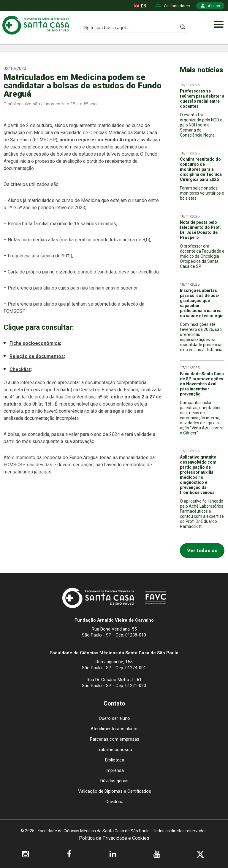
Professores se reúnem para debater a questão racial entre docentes (202, 99)
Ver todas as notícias (202, 553)
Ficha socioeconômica (35, 343)
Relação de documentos (37, 356)
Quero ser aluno (114, 718)
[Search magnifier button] (183, 27)
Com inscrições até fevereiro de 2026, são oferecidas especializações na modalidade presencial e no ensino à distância (201, 337)
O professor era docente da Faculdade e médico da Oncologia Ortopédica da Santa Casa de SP (202, 256)
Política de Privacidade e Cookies (114, 838)
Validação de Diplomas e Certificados (115, 791)
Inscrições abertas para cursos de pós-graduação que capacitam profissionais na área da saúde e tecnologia (202, 303)
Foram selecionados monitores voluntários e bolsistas (202, 193)
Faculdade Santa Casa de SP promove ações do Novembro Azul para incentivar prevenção (202, 384)
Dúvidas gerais (114, 781)
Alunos (210, 6)
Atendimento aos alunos (115, 729)
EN (140, 6)
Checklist (20, 369)
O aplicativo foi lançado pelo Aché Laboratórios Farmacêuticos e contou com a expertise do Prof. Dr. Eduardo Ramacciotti (202, 514)
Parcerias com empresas (115, 739)
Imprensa (115, 770)
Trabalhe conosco (114, 750)
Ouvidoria (114, 802)
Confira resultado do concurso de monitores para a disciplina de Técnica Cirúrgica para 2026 (201, 169)
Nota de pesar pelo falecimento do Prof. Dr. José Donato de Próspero (200, 230)
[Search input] (129, 27)
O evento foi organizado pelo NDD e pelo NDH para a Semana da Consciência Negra (201, 125)
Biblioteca (115, 760)
